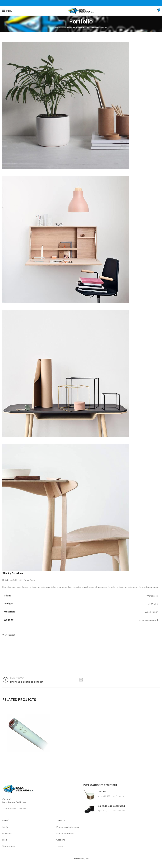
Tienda (60, 846)
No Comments (119, 796)
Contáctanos (9, 846)
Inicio (58, 28)
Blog (5, 840)
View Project (9, 635)
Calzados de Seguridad (111, 806)
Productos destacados (68, 827)
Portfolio (69, 28)
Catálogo (61, 840)
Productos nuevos (65, 833)
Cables (102, 792)
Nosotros (7, 833)
